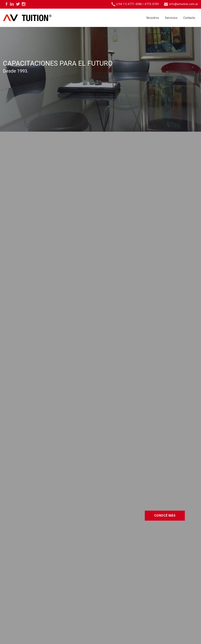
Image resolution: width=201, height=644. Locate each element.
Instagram (23, 4)
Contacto (189, 18)
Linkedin (12, 4)
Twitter (17, 4)
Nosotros (153, 18)
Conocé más (165, 516)
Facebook (6, 4)
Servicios (171, 18)
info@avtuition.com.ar (181, 4)
